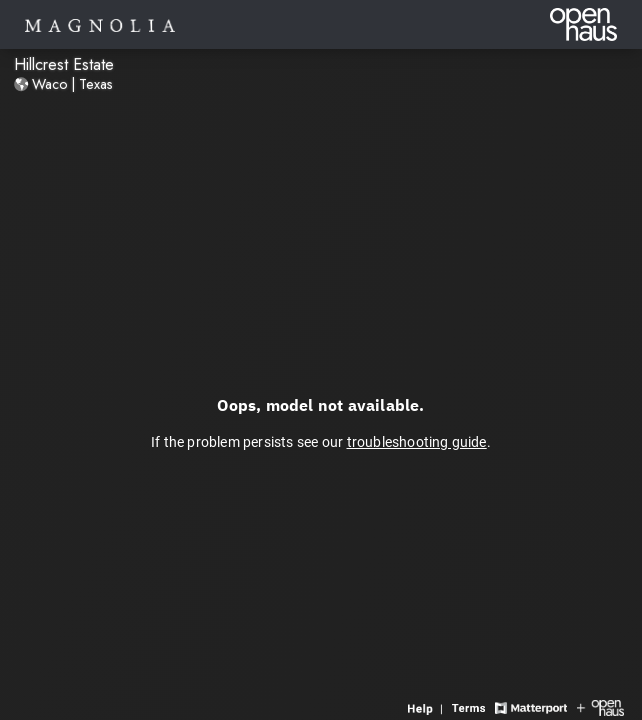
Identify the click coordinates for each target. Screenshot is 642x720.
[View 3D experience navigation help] (427, 706)
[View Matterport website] (530, 706)
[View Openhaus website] (600, 706)
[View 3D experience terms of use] (471, 706)
